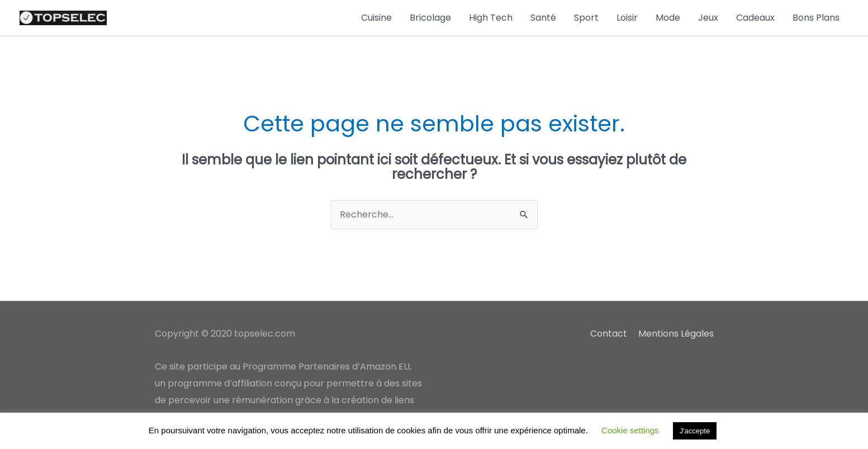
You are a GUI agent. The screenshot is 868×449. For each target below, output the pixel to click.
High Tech (491, 18)
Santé (543, 18)
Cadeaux (755, 18)
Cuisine (376, 18)
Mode (668, 18)
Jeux (708, 18)
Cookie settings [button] (630, 430)
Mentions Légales (676, 334)
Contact (609, 334)
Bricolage (430, 18)
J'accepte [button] (695, 431)
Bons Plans (816, 18)
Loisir (627, 18)
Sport (586, 18)
